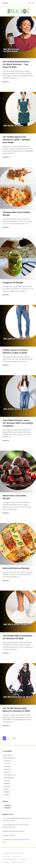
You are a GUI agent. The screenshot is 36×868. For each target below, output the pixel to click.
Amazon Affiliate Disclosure (10, 859)
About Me (14, 862)
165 (14, 738)
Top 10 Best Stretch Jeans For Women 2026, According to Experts (18, 423)
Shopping (7, 792)
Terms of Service (17, 857)
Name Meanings (9, 778)
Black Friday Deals (9, 758)
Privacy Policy (6, 857)
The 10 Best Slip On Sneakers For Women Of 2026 (18, 637)
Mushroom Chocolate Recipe (14, 497)
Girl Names (7, 769)
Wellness (7, 795)
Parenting (7, 780)
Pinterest (8, 808)
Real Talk (7, 786)
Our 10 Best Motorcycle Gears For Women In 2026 (16, 710)
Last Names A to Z (10, 775)
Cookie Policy (24, 859)
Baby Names (8, 755)
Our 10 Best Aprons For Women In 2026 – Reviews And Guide (16, 140)
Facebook (8, 805)
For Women (7, 766)
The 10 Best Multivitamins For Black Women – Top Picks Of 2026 (16, 64)
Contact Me (6, 862)
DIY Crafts (7, 764)
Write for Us (22, 862)
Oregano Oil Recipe (13, 283)
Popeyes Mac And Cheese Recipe (16, 214)
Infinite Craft (8, 772)
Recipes (6, 789)
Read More (6, 82)
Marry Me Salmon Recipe (16, 568)
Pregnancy (7, 783)
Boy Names (7, 761)
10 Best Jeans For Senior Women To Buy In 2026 (15, 351)
